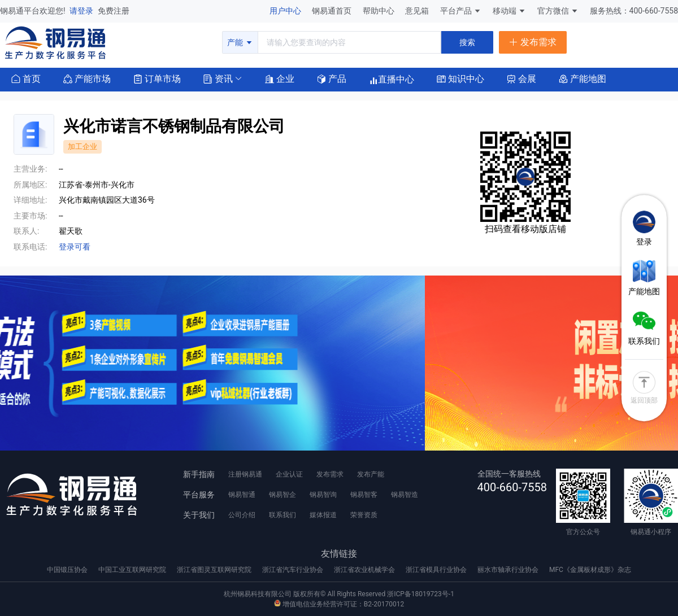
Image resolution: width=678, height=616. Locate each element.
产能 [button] (240, 42)
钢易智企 (282, 495)
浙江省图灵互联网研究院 (215, 570)
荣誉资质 (364, 515)
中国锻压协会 (68, 570)
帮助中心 (379, 11)
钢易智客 (364, 495)
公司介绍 (242, 515)
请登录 (82, 11)
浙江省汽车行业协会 (294, 570)
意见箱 (418, 11)
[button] (218, 78)
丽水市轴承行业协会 (509, 570)
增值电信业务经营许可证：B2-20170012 (339, 604)
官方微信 (558, 11)
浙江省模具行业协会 (437, 570)
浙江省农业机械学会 (365, 570)
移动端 (509, 11)
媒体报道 (323, 515)
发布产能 (371, 474)
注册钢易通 (245, 474)
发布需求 (330, 474)
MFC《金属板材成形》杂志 (590, 570)
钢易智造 (405, 495)
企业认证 (289, 474)
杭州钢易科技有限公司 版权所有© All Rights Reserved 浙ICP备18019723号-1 (339, 594)
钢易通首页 (333, 11)
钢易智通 (242, 495)
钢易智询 (323, 495)
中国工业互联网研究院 (133, 570)
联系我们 (282, 515)
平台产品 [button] (456, 11)
